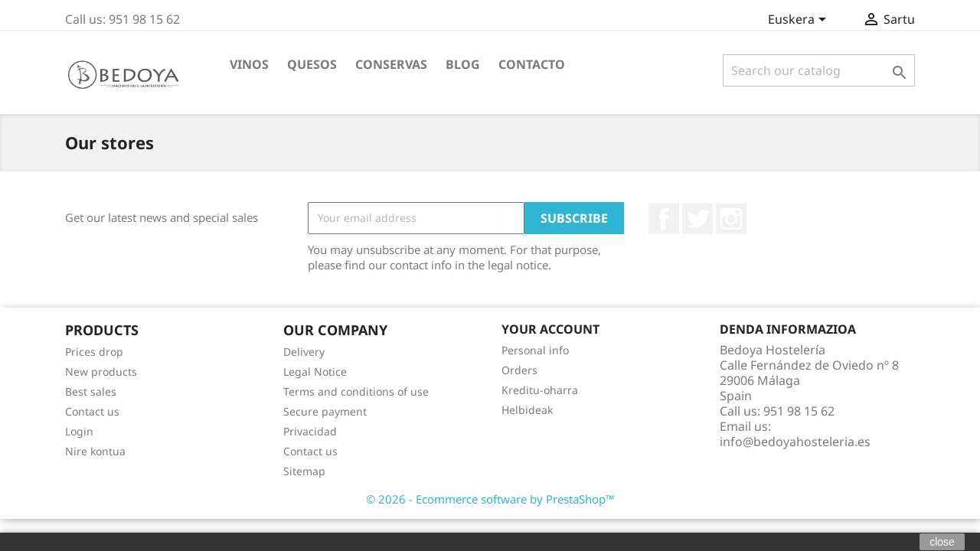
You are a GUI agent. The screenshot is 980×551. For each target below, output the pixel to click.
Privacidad (310, 431)
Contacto (532, 64)
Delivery (304, 352)
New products (101, 372)
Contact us (92, 411)
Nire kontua (95, 451)
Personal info (535, 350)
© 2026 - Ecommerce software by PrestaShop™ (490, 499)
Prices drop (94, 352)
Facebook (664, 219)
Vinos (249, 64)
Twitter (697, 219)
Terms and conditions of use (356, 391)
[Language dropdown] (800, 21)
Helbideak (527, 410)
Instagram (731, 219)
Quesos (312, 64)
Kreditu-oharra (540, 390)
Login (79, 431)
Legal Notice (315, 372)
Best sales (91, 391)
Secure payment (325, 411)
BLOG (463, 64)
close (942, 542)
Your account (550, 329)
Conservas (391, 64)
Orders (519, 370)
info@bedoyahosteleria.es (795, 442)
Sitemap (304, 471)
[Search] (819, 70)
